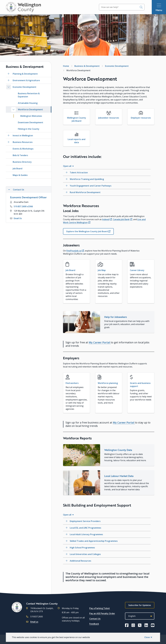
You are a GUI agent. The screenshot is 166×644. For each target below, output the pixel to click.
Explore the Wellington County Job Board (87, 231)
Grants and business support (140, 385)
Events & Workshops (23, 149)
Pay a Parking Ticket (100, 608)
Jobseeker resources (109, 118)
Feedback (94, 624)
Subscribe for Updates (140, 605)
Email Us (18, 218)
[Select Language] (140, 616)
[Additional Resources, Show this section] (107, 561)
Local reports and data (77, 141)
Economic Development (25, 87)
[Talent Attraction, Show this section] (107, 173)
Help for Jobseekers (116, 317)
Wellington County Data (118, 450)
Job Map (102, 270)
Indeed (106, 219)
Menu (159, 10)
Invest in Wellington (23, 136)
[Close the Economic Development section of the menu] (9, 87)
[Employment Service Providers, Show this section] (107, 521)
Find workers (72, 383)
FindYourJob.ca (74, 251)
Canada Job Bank (121, 219)
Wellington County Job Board (77, 119)
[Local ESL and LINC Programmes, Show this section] (107, 528)
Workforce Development (30, 109)
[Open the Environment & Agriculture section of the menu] (9, 80)
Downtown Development (31, 122)
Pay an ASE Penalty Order (102, 613)
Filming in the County (29, 129)
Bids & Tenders (20, 155)
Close (147, 637)
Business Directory (22, 162)
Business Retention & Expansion (29, 95)
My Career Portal (100, 342)
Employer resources (141, 118)
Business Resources (23, 142)
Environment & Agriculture (26, 80)
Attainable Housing (28, 103)
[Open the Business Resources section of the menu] (9, 142)
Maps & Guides (20, 175)
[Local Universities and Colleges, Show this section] (107, 554)
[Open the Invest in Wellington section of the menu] (9, 136)
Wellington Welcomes (31, 116)
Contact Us (95, 619)
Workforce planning (108, 383)
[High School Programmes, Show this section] (107, 548)
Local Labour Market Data (119, 476)
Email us (34, 622)
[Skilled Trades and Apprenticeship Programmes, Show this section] (107, 541)
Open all (67, 166)
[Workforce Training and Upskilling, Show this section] (107, 179)
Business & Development (87, 66)
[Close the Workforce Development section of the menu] (13, 109)
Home (66, 66)
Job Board (18, 169)
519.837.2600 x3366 (23, 206)
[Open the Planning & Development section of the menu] (9, 74)
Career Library (137, 270)
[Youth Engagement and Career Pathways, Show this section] (107, 186)
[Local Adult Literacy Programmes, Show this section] (107, 534)
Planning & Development (25, 74)
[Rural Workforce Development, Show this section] (107, 192)
